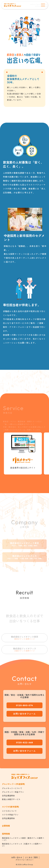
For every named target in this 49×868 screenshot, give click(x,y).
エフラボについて (9, 811)
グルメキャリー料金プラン (13, 792)
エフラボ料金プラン (10, 815)
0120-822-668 (24, 742)
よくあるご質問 (31, 858)
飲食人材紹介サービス (11, 799)
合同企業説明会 (8, 796)
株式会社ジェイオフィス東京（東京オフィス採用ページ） (23, 839)
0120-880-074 (24, 705)
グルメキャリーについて (12, 788)
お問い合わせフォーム (24, 714)
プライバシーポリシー (25, 860)
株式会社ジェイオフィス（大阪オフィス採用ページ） (22, 845)
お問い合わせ (17, 858)
